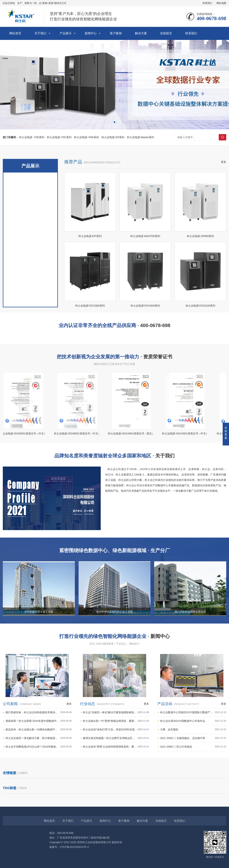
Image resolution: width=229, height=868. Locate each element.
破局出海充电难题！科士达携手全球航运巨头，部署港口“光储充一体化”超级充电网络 (116, 774)
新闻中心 (91, 33)
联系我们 (207, 3)
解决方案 (141, 33)
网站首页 (15, 33)
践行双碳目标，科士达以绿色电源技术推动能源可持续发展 (39, 748)
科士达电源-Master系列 (140, 137)
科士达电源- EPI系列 (30, 309)
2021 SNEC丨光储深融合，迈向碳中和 (193, 774)
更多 (224, 216)
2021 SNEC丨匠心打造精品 (193, 782)
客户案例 (116, 33)
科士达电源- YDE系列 (32, 137)
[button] (114, 122)
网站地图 (221, 3)
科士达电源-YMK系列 (86, 137)
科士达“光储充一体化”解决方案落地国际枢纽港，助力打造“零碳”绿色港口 (116, 748)
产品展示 (66, 33)
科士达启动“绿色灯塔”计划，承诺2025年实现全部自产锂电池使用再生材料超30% (116, 765)
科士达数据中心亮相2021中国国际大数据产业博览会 (193, 748)
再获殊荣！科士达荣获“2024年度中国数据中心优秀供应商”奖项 (39, 756)
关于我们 (40, 33)
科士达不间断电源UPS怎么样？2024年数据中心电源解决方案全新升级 (39, 782)
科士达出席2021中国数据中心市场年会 (193, 756)
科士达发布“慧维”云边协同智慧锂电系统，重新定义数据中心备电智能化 (116, 782)
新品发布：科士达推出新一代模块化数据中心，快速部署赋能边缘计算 (39, 765)
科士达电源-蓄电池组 (30, 354)
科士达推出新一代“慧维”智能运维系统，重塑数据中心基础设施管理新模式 (116, 756)
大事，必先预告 (193, 765)
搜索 (222, 137)
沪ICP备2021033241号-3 (74, 847)
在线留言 (166, 33)
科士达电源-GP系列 (113, 137)
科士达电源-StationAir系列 (30, 339)
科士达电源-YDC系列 (59, 137)
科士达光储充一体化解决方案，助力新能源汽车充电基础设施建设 (39, 774)
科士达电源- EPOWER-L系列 (30, 324)
